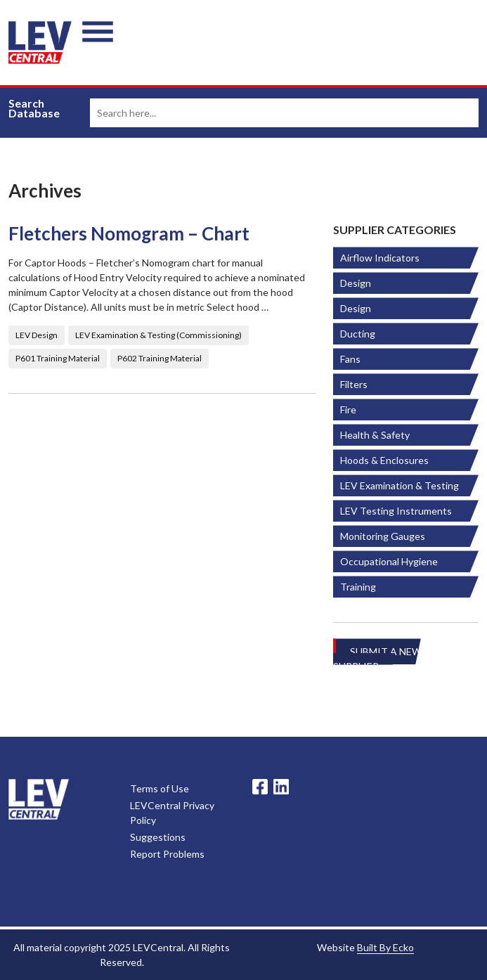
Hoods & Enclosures (384, 460)
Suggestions (158, 837)
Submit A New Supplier (377, 659)
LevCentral (39, 799)
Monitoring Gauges (383, 536)
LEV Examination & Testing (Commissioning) (158, 335)
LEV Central (40, 43)
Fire (348, 410)
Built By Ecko (385, 947)
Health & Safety (375, 435)
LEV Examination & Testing (400, 485)
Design (356, 283)
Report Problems (167, 854)
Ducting (358, 334)
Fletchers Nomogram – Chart (129, 234)
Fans (350, 359)
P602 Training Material (160, 358)
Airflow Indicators (380, 258)
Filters (354, 384)
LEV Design (37, 335)
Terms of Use (160, 788)
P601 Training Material (58, 358)
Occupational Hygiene (389, 561)
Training (358, 587)
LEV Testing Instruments (396, 511)
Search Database (34, 108)
